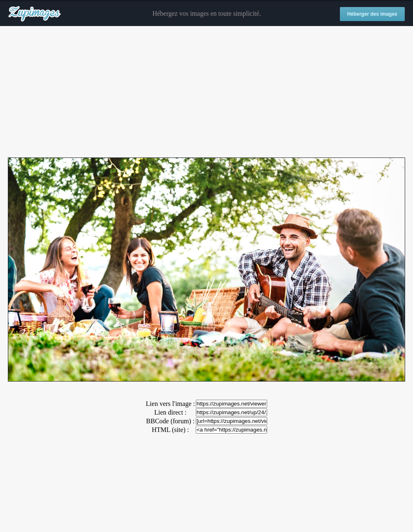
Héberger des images (372, 14)
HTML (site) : (170, 430)
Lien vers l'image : (170, 404)
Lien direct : (170, 412)
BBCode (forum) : (170, 421)
